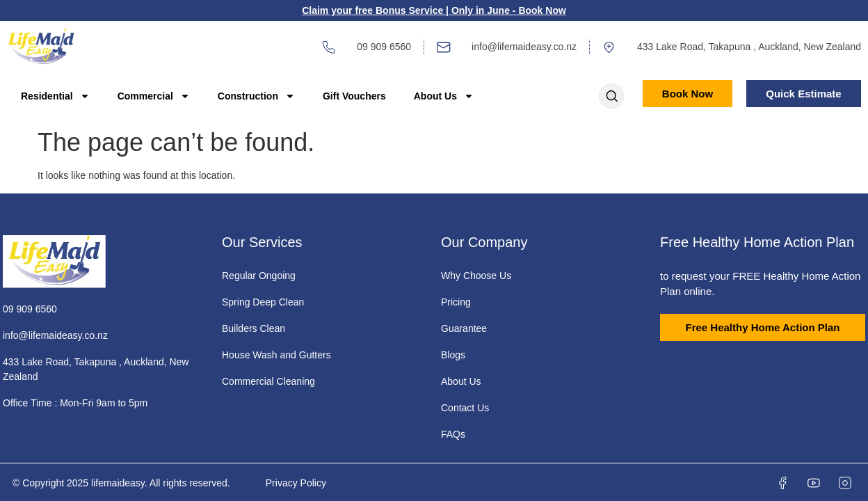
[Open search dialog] (611, 97)
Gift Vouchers (354, 96)
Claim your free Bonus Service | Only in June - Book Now (434, 10)
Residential (55, 96)
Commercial (154, 96)
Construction (256, 96)
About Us (444, 96)
